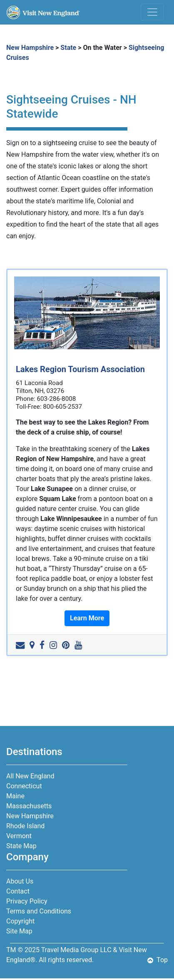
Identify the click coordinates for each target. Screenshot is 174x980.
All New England (30, 776)
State (68, 48)
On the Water (102, 48)
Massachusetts (29, 806)
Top (158, 960)
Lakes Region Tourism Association (80, 369)
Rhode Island (25, 826)
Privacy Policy (27, 901)
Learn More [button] (87, 618)
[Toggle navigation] (152, 12)
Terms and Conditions (39, 911)
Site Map (19, 931)
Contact (18, 891)
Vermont (19, 836)
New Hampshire (30, 48)
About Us (20, 881)
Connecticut (24, 786)
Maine (15, 796)
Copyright (20, 921)
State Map (21, 846)
